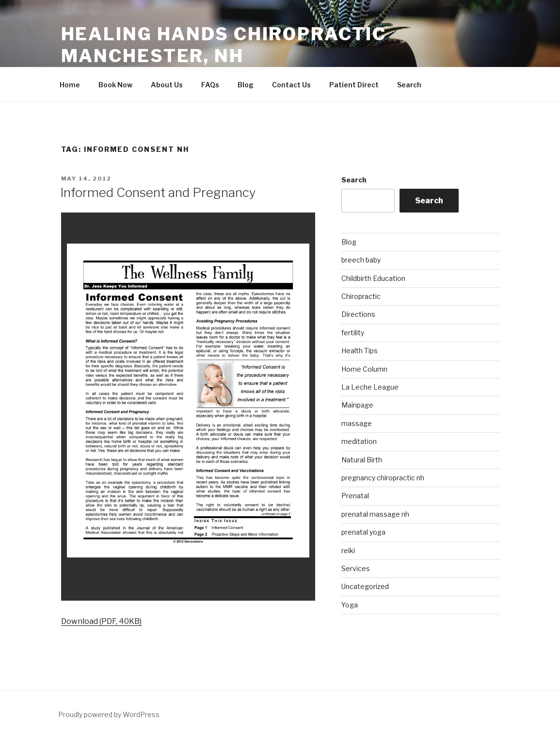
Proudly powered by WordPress (109, 714)
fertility (353, 333)
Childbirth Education (373, 278)
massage (357, 423)
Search (409, 85)
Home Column (364, 369)
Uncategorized (365, 586)
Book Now (115, 85)
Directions (358, 314)
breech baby (361, 260)
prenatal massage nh (375, 514)
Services (356, 568)
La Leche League (370, 387)
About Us (167, 85)
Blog (246, 85)
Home (70, 85)
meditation (359, 441)
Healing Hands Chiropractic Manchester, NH (224, 45)
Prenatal (355, 496)
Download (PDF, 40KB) (101, 621)
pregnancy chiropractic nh (383, 478)
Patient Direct (354, 85)
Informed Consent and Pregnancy (158, 192)
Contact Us (291, 85)
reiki (348, 550)
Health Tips (360, 351)
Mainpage (357, 405)
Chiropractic (361, 296)
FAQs (210, 85)
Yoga (350, 605)
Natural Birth (362, 460)
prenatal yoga (363, 532)
